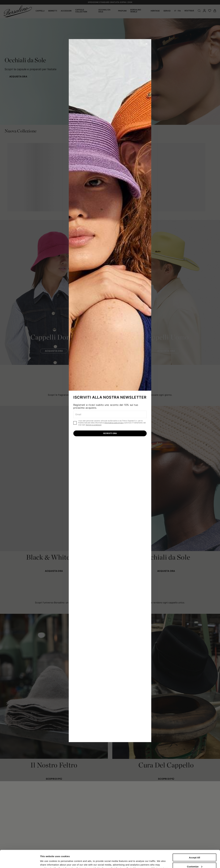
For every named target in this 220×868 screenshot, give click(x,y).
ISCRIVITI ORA (110, 433)
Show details (47, 859)
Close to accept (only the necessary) (194, 859)
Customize (195, 849)
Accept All (195, 840)
